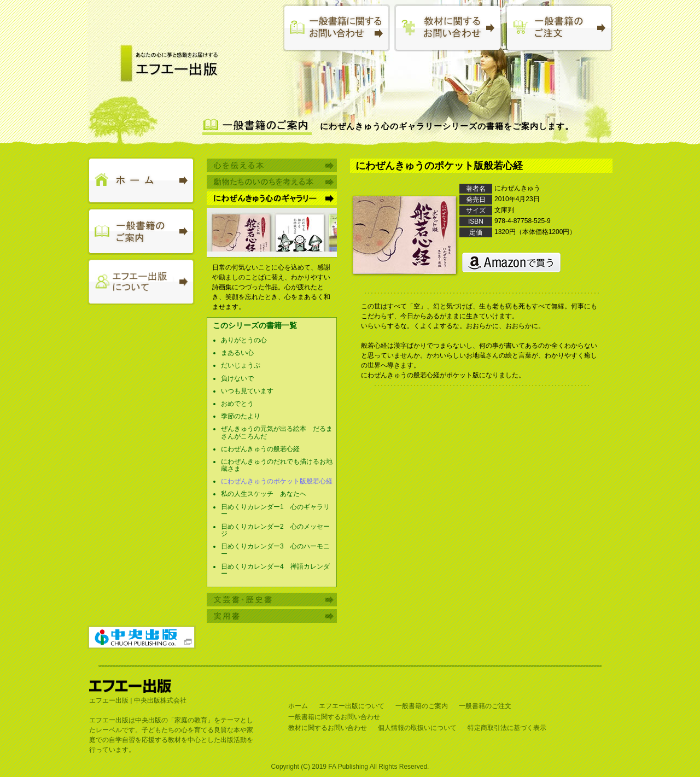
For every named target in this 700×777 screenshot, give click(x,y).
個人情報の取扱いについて (417, 728)
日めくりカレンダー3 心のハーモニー (275, 550)
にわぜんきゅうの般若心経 (260, 449)
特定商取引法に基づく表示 (507, 728)
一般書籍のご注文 (485, 706)
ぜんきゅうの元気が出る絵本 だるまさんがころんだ (277, 432)
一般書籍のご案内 (422, 706)
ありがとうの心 (244, 340)
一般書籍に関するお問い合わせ (334, 717)
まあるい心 (237, 353)
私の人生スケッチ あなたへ (264, 494)
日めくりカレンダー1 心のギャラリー (275, 510)
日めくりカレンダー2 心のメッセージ (275, 530)
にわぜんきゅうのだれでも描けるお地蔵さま (277, 465)
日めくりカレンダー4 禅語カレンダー (275, 570)
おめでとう (237, 404)
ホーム (298, 706)
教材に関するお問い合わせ (328, 728)
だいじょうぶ (241, 365)
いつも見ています (247, 391)
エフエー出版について (352, 706)
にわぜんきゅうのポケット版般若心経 (277, 481)
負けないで (237, 378)
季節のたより (241, 416)
